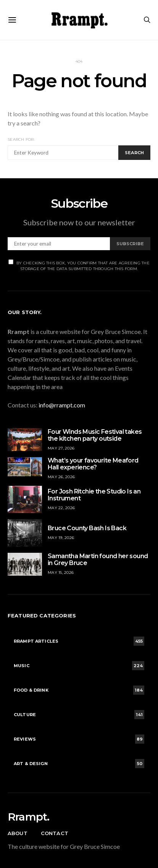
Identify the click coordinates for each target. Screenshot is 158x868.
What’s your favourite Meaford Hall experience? (93, 464)
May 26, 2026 (61, 477)
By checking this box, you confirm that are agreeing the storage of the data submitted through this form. (79, 265)
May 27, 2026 (61, 448)
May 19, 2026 (61, 538)
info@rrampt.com (62, 405)
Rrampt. (28, 817)
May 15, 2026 (61, 572)
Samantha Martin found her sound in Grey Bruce (98, 559)
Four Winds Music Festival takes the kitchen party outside (95, 435)
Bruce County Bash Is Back (87, 528)
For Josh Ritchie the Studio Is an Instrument (94, 495)
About (18, 833)
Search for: (21, 139)
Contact (55, 833)
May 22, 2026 (61, 508)
